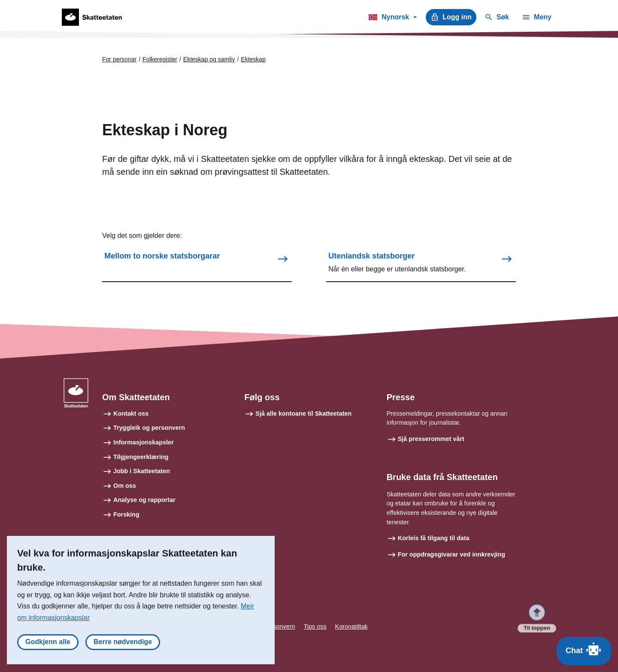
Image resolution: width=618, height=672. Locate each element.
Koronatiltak (351, 626)
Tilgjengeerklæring (141, 457)
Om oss (125, 486)
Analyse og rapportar (144, 500)
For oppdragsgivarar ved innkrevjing (451, 554)
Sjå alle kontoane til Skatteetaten (303, 414)
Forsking (126, 514)
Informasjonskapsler (144, 442)
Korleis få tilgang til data (434, 538)
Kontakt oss (131, 414)
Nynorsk (392, 18)
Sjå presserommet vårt (431, 439)
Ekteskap (253, 59)
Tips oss (315, 626)
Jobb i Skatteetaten (142, 471)
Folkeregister (160, 59)
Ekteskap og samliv (209, 59)
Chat (584, 649)
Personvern (279, 626)
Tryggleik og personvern (149, 428)
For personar (119, 59)
